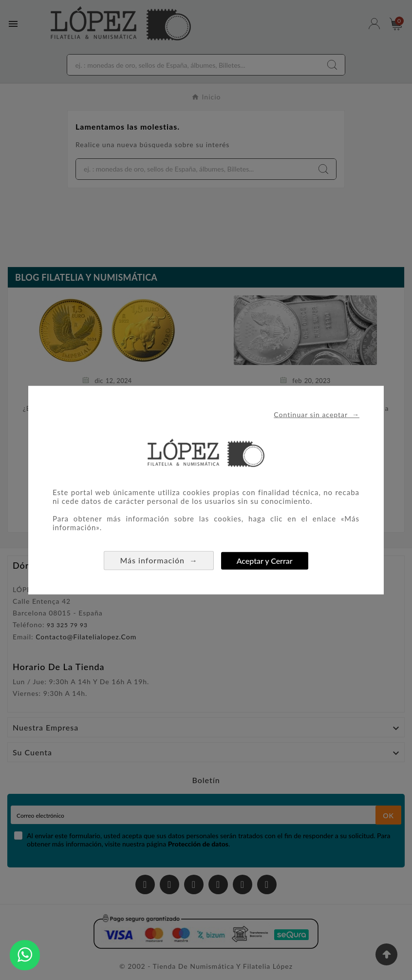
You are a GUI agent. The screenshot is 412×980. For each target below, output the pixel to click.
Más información (159, 560)
